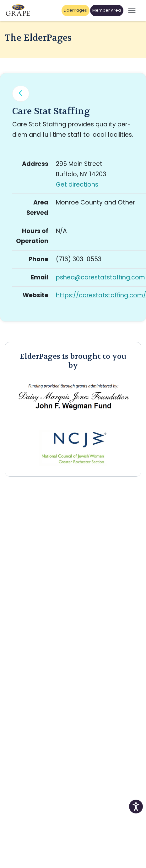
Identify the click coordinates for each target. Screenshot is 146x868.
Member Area (107, 10)
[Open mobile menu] (132, 11)
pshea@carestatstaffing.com (100, 277)
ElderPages (75, 10)
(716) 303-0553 (79, 259)
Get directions (77, 185)
